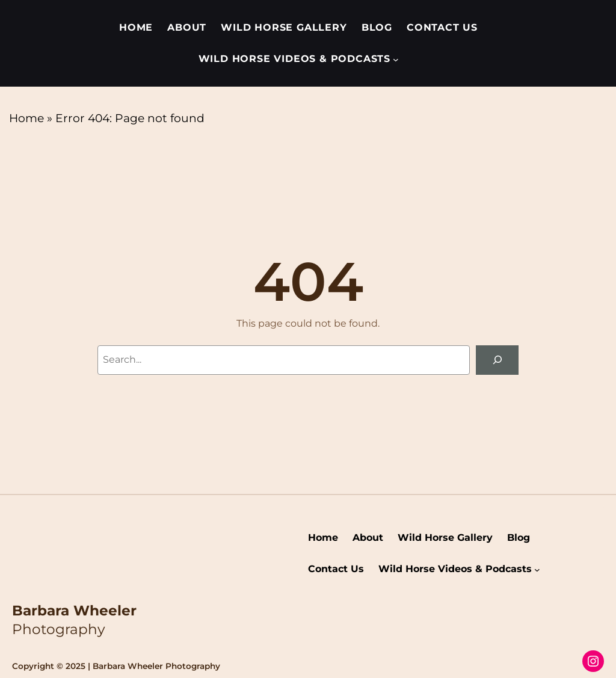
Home (26, 118)
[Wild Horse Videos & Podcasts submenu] (396, 59)
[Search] (497, 360)
